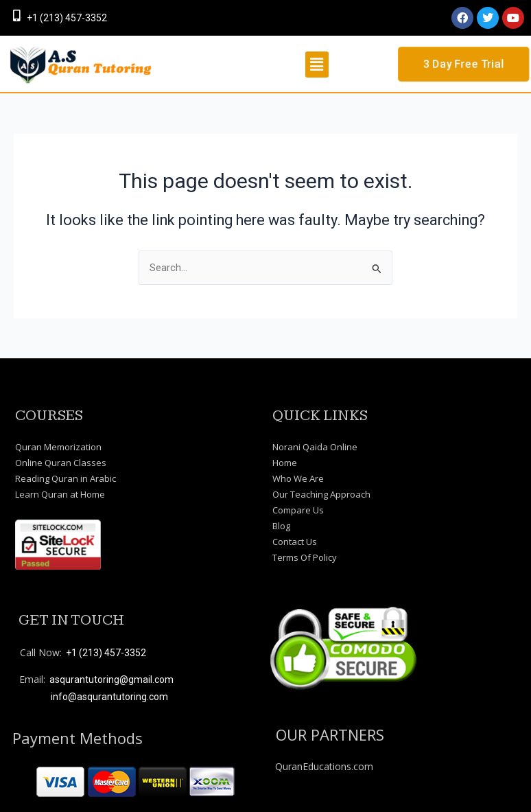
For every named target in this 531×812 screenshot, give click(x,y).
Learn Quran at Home (60, 494)
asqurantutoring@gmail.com (111, 680)
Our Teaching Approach (321, 494)
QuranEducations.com (324, 766)
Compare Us (298, 510)
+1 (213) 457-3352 (67, 18)
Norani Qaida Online (315, 447)
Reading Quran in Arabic (66, 478)
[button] (317, 65)
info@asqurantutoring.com (109, 697)
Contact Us (295, 542)
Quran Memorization (58, 447)
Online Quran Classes (61, 463)
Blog (281, 526)
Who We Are (298, 478)
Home (285, 463)
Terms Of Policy (305, 557)
